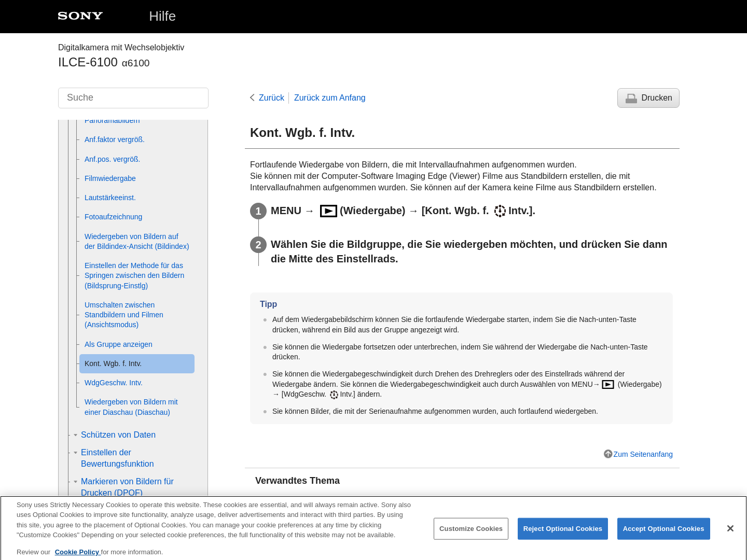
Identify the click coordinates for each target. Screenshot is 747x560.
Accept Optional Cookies (664, 535)
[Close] (730, 535)
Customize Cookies (471, 535)
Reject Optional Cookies (563, 535)
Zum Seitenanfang (643, 454)
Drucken (657, 98)
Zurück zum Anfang (330, 98)
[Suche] (133, 98)
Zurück (272, 98)
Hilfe (162, 16)
